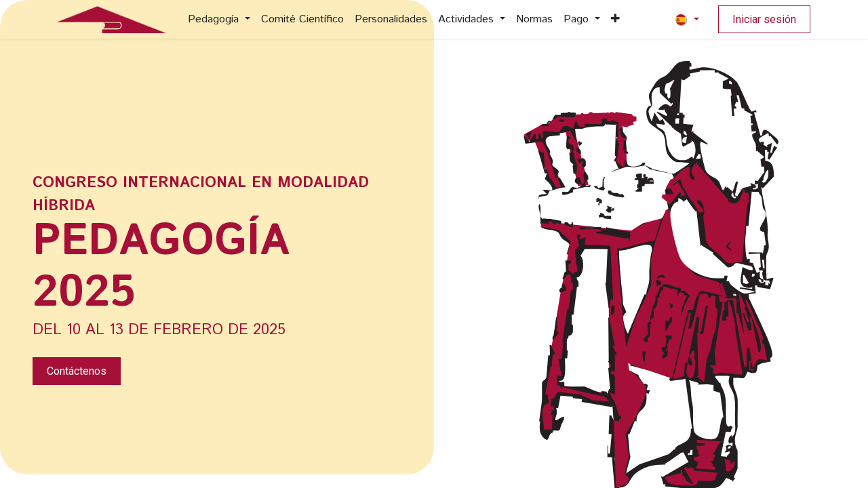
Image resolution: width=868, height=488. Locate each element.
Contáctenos (77, 371)
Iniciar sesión (764, 19)
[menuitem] (219, 20)
